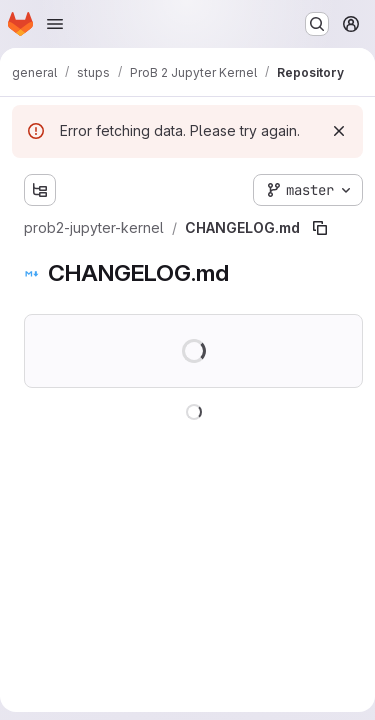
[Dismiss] (339, 131)
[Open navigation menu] (55, 24)
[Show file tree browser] (40, 190)
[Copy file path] (320, 228)
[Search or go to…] (317, 24)
